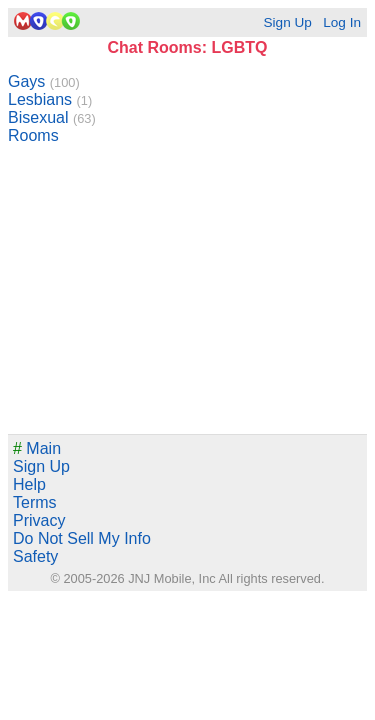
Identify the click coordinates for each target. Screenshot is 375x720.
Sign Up (287, 22)
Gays (44, 81)
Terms (35, 502)
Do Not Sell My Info (82, 538)
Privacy (39, 520)
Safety (35, 556)
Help (29, 484)
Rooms (33, 135)
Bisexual (52, 117)
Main (37, 448)
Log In (342, 22)
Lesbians (50, 99)
